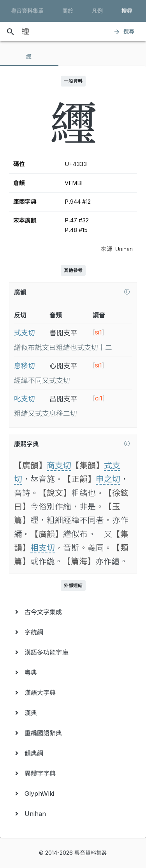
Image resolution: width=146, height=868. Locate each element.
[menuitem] (73, 612)
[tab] (29, 57)
